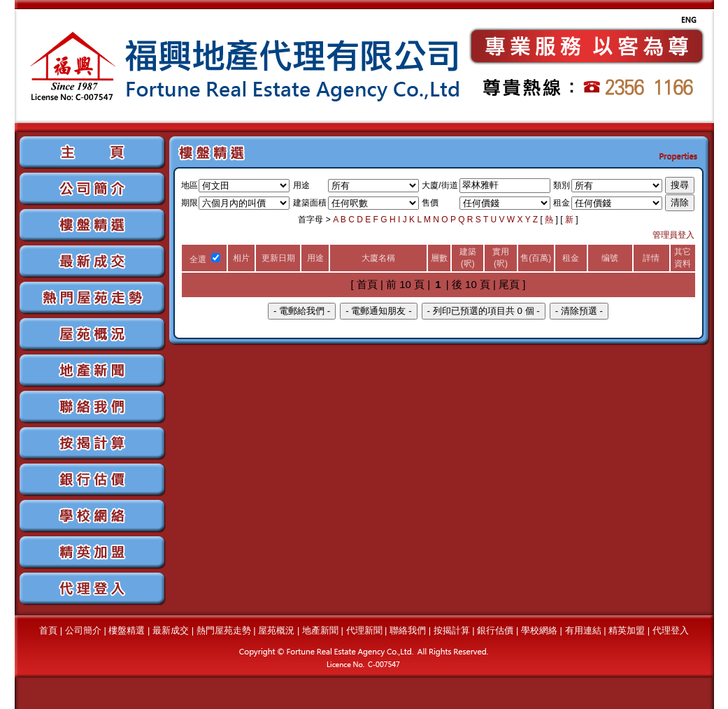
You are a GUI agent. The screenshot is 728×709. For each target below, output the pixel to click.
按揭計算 (452, 630)
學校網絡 (539, 630)
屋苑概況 (276, 630)
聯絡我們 (408, 630)
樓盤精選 (127, 630)
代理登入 (671, 630)
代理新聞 (364, 630)
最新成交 (171, 630)
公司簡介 (83, 630)
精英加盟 (627, 630)
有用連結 (583, 630)
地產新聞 (320, 630)
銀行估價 (495, 630)
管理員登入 (673, 235)
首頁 (48, 630)
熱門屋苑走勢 (224, 630)
